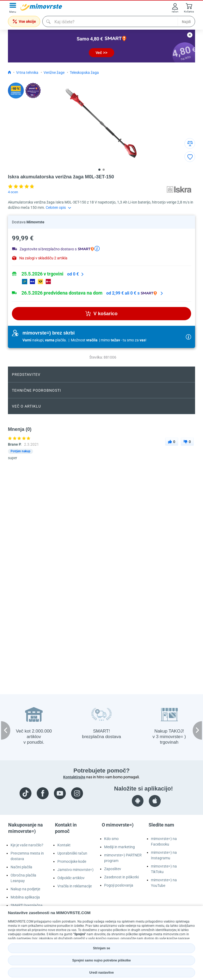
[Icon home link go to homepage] (10, 73)
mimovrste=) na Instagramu (164, 855)
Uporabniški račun (72, 853)
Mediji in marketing (119, 847)
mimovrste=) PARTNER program (123, 858)
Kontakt (64, 845)
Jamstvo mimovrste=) (75, 870)
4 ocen (13, 192)
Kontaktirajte (74, 777)
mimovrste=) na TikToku (164, 869)
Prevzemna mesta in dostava (27, 856)
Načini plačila (21, 867)
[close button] (190, 35)
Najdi (186, 22)
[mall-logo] (41, 7)
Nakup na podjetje (25, 889)
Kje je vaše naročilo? (27, 845)
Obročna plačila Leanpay (23, 878)
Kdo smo (111, 839)
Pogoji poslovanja (119, 885)
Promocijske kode (72, 861)
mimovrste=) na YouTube (164, 883)
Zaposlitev (113, 869)
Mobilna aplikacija (25, 897)
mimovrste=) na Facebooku (164, 841)
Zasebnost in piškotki (121, 877)
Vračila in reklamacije (75, 886)
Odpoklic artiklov (71, 878)
